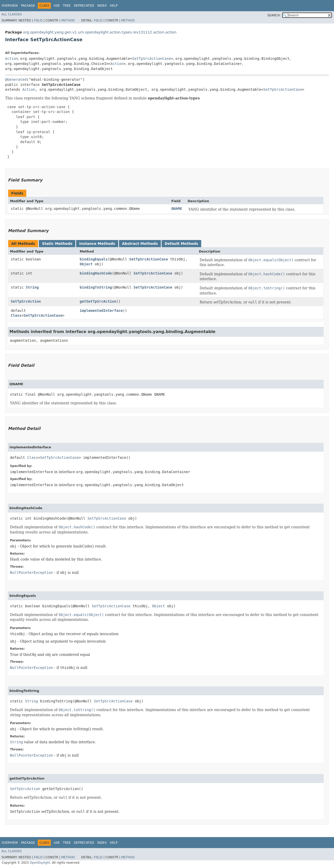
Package (28, 6)
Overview (10, 6)
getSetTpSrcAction (98, 301)
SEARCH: (274, 15)
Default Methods (181, 244)
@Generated (16, 79)
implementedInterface (101, 311)
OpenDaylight (40, 863)
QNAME (177, 209)
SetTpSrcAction (26, 301)
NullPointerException (32, 573)
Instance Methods (97, 244)
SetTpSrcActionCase (152, 59)
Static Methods (57, 244)
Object (86, 264)
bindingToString (96, 287)
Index (102, 6)
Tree (67, 6)
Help (114, 6)
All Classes (12, 14)
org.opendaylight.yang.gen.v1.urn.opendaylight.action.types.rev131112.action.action (100, 32)
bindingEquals (94, 259)
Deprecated (84, 6)
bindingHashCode (96, 273)
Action (12, 59)
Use (57, 6)
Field (38, 20)
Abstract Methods (140, 244)
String (32, 287)
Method (68, 20)
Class (16, 315)
